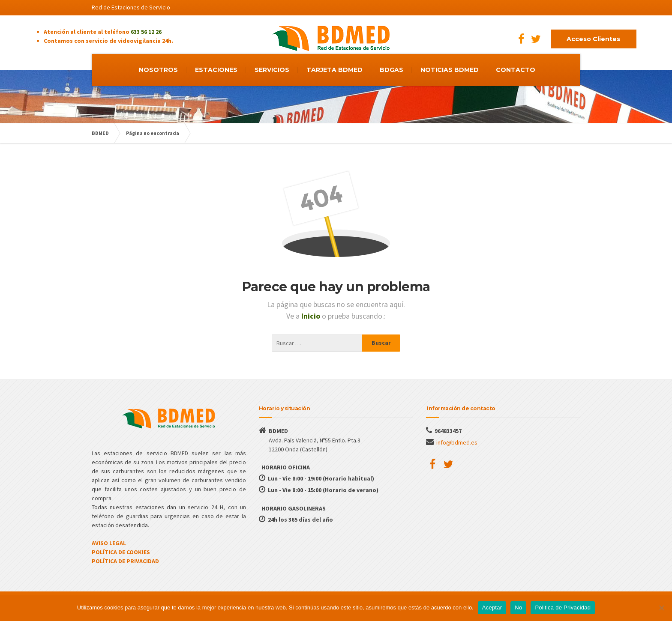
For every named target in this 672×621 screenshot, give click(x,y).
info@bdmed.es (457, 442)
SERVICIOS (272, 70)
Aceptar (492, 608)
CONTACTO (516, 70)
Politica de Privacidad (563, 608)
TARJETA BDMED (334, 70)
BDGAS (391, 70)
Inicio (312, 316)
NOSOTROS (158, 70)
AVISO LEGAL (109, 543)
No (518, 608)
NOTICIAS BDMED (450, 70)
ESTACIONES (216, 70)
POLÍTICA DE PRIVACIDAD (125, 561)
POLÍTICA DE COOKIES (121, 552)
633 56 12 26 (146, 32)
